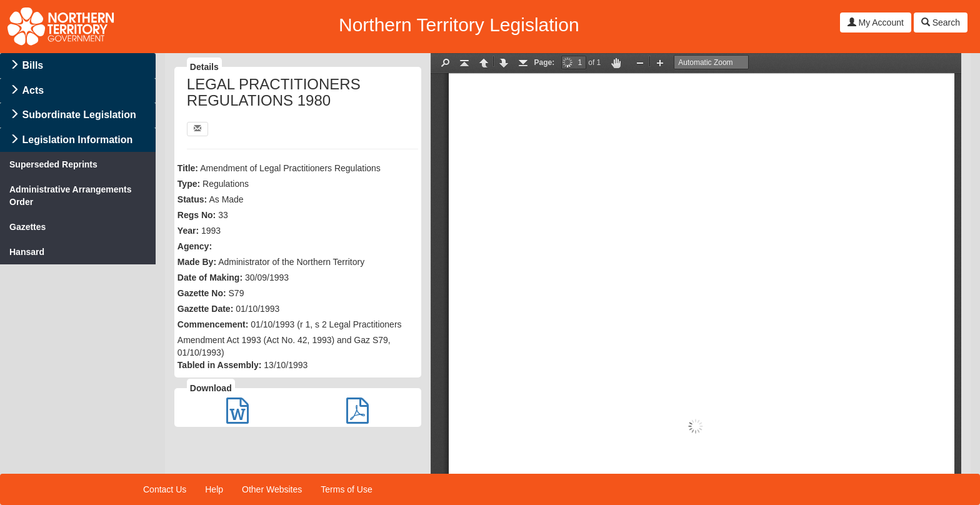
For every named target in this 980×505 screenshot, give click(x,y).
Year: (188, 231)
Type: (189, 184)
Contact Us (165, 489)
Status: (192, 199)
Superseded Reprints (53, 164)
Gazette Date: (205, 309)
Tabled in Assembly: (220, 365)
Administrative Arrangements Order (71, 196)
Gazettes (27, 227)
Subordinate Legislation (79, 115)
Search (941, 22)
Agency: (195, 246)
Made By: (197, 262)
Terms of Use (346, 489)
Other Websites (272, 489)
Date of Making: (210, 277)
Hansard (27, 252)
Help (214, 489)
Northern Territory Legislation (459, 25)
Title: (188, 168)
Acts (33, 90)
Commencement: (213, 324)
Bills (32, 65)
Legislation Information (77, 140)
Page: (545, 62)
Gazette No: (202, 293)
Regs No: (197, 215)
